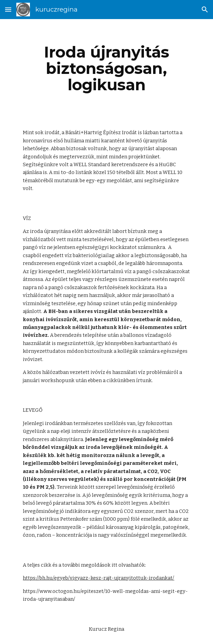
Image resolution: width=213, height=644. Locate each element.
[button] (8, 9)
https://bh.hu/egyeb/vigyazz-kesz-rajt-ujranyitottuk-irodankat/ (99, 578)
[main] (106, 68)
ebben (95, 380)
